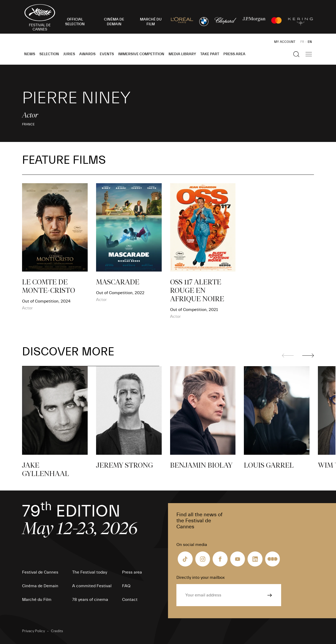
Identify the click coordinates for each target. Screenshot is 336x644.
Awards (87, 54)
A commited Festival (92, 586)
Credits (57, 631)
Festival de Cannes (40, 572)
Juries (69, 54)
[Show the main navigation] (309, 54)
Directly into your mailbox (201, 577)
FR (302, 42)
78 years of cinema (90, 600)
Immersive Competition (141, 54)
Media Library (182, 54)
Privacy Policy (33, 631)
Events (107, 54)
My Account (285, 42)
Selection (49, 54)
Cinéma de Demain (40, 586)
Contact (130, 600)
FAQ (126, 586)
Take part (210, 54)
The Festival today (90, 572)
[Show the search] (296, 54)
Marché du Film (37, 600)
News (30, 54)
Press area (234, 54)
